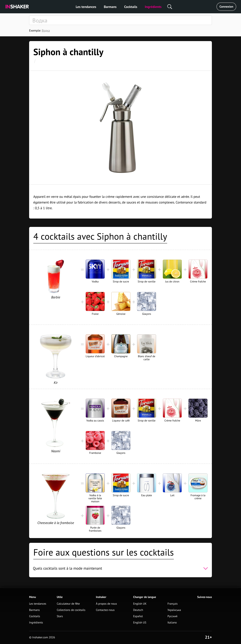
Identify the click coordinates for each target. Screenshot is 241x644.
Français (173, 604)
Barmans (110, 7)
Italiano (172, 623)
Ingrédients (153, 7)
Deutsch (138, 610)
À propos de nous (106, 604)
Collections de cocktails (71, 610)
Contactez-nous (105, 610)
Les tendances (86, 7)
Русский (172, 616)
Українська (174, 610)
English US (140, 623)
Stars (60, 616)
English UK (140, 604)
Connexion (226, 7)
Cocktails (131, 7)
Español (138, 616)
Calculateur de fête (68, 604)
